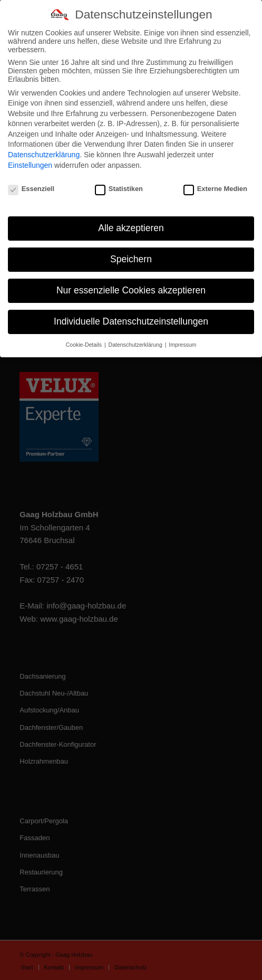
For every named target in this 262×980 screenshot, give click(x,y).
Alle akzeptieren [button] (131, 222)
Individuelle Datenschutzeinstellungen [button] (131, 316)
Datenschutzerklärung (44, 149)
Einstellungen (30, 159)
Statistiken (119, 182)
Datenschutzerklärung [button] (136, 339)
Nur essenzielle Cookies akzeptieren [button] (131, 284)
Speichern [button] (131, 253)
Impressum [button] (182, 339)
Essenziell (31, 182)
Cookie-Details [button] (85, 339)
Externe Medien (215, 182)
